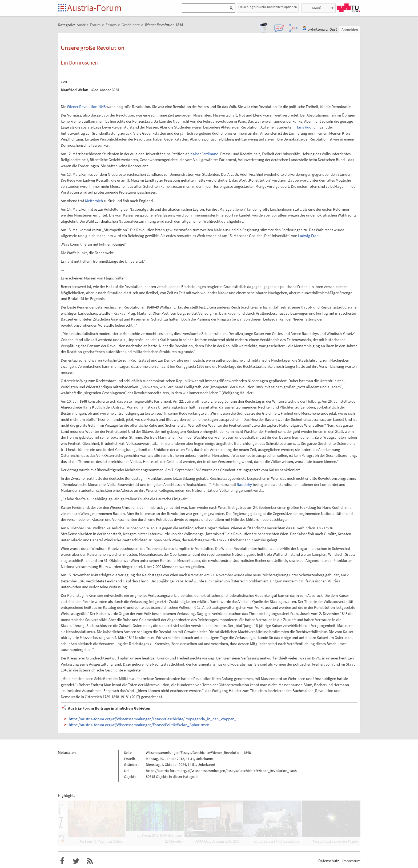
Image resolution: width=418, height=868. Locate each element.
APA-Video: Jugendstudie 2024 (218, 841)
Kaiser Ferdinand (204, 154)
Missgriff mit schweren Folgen (335, 841)
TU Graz (349, 8)
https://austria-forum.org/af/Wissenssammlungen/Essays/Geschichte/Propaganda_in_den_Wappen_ (153, 719)
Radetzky (244, 484)
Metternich (94, 201)
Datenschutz (329, 861)
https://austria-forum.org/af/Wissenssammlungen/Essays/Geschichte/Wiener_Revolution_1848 (221, 771)
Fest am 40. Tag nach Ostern (101, 841)
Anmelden (350, 29)
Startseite (63, 8)
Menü (317, 8)
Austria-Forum (94, 8)
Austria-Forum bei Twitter (76, 861)
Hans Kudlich (306, 127)
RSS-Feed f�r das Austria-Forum (90, 861)
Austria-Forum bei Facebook (62, 861)
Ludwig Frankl (310, 236)
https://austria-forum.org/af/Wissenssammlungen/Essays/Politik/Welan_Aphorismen (139, 725)
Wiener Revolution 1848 (86, 107)
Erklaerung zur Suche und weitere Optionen (268, 7)
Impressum (351, 861)
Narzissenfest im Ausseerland (277, 841)
